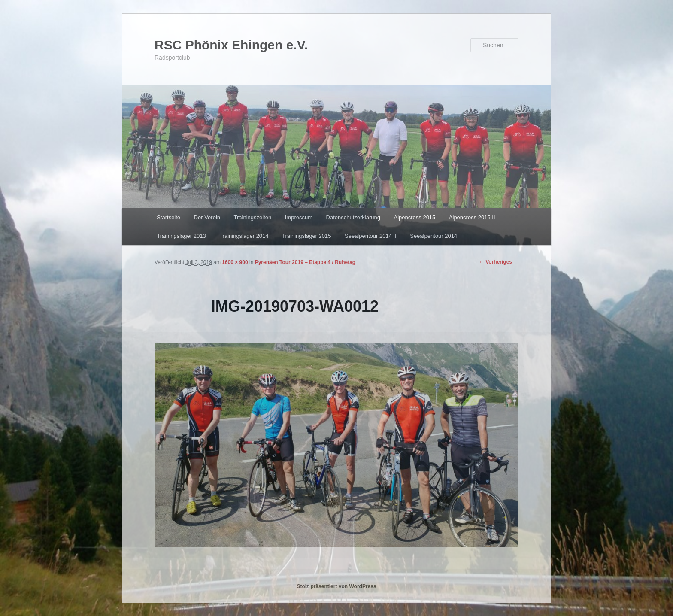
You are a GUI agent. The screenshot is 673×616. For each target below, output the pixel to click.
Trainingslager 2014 (244, 236)
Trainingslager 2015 (306, 236)
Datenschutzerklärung (353, 217)
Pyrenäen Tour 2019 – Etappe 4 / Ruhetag (305, 262)
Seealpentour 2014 (434, 236)
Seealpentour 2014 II (371, 236)
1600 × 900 (235, 262)
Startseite (168, 217)
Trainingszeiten (253, 217)
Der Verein (207, 217)
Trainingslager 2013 (181, 236)
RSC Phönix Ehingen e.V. (231, 45)
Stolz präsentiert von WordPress (336, 586)
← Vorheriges (496, 262)
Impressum (299, 217)
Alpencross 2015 (414, 217)
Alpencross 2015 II (472, 217)
